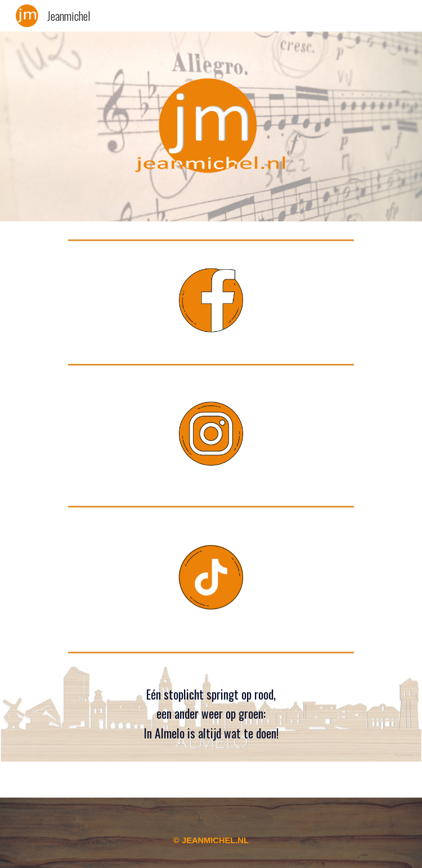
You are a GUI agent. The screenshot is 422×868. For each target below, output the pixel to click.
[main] (211, 714)
